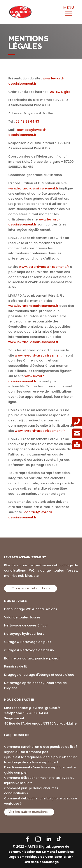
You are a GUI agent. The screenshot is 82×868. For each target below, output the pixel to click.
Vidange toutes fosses (22, 617)
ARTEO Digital (61, 92)
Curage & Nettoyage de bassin (29, 650)
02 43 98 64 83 (36, 713)
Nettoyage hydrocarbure (24, 634)
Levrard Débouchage (41, 862)
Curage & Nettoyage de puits (28, 642)
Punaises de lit (16, 666)
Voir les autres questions (28, 812)
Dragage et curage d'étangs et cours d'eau (39, 675)
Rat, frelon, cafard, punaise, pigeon (32, 658)
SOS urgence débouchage (30, 588)
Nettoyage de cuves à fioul (26, 625)
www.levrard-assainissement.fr (33, 188)
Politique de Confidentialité (48, 857)
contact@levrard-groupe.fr (38, 708)
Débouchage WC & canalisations (31, 609)
